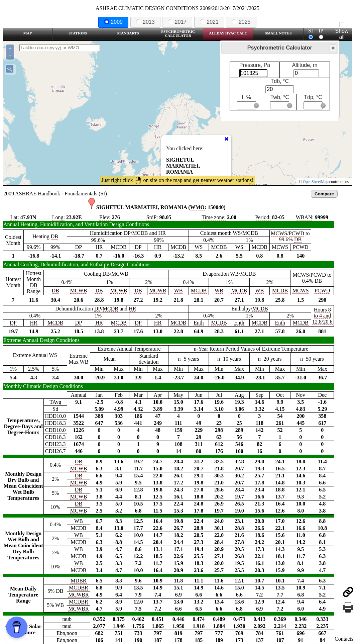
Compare (324, 194)
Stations (78, 33)
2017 (177, 22)
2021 (209, 22)
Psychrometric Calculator (178, 33)
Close (333, 48)
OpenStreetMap (316, 182)
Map (28, 33)
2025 (241, 22)
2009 (113, 22)
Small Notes (278, 33)
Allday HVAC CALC (228, 33)
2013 (145, 22)
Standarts (128, 33)
